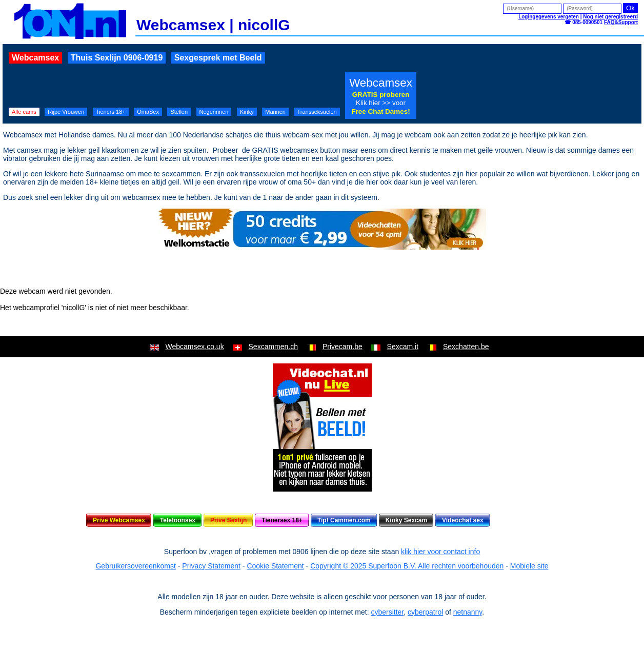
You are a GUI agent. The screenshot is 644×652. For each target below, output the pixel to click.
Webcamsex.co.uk (195, 347)
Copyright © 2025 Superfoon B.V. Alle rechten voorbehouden (407, 566)
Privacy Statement (211, 566)
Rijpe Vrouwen (66, 112)
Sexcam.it (403, 347)
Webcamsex (35, 58)
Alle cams (24, 112)
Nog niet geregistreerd (610, 17)
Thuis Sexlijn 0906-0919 (117, 58)
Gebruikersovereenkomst (135, 566)
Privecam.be (343, 347)
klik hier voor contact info (440, 552)
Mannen (275, 112)
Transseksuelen (317, 112)
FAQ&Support (621, 22)
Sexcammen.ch (273, 347)
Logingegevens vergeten (549, 17)
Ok (630, 8)
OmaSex (148, 112)
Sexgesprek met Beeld (218, 58)
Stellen (179, 112)
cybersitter (387, 612)
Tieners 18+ (111, 112)
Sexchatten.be (466, 347)
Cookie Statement (275, 566)
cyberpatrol (425, 612)
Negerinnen (214, 112)
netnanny (468, 612)
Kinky (247, 112)
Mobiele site (529, 566)
